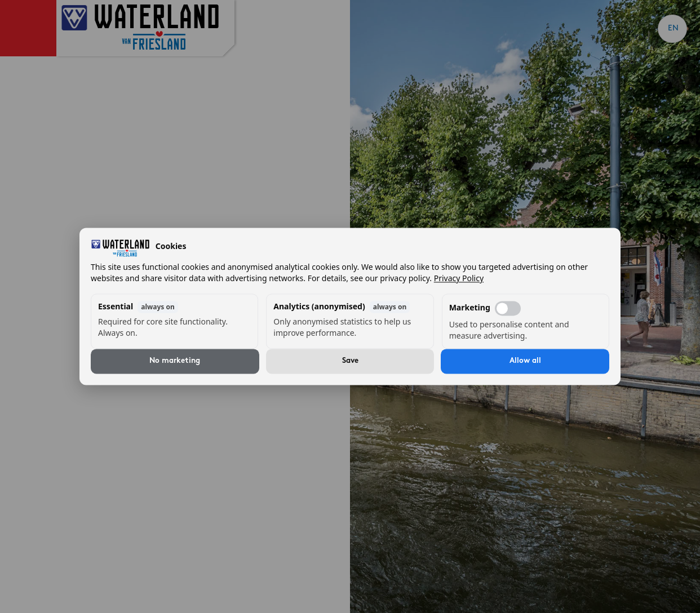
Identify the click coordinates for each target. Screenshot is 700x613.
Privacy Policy (459, 279)
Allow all (525, 361)
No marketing (175, 361)
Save (350, 361)
